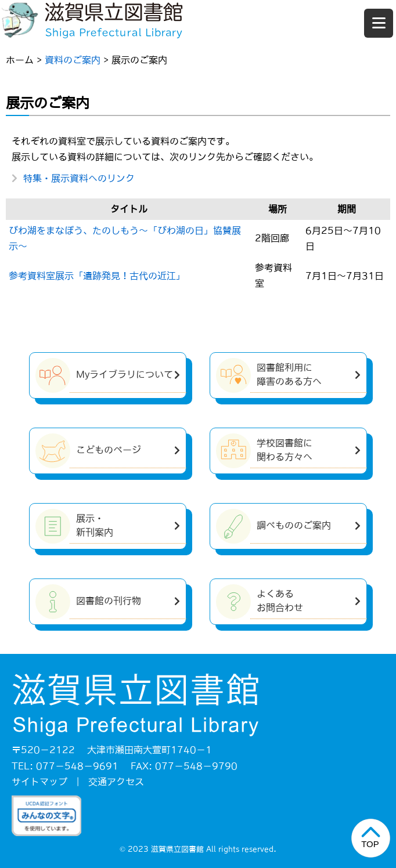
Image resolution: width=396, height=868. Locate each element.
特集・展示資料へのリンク (79, 178)
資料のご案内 (73, 60)
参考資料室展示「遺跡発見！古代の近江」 (97, 276)
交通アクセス (116, 782)
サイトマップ (39, 782)
